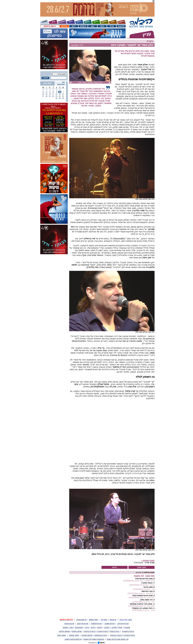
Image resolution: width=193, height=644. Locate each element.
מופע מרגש (148, 587)
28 (63, 98)
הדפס (115, 567)
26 (46, 96)
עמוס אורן (75, 45)
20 (43, 94)
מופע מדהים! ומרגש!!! (144, 579)
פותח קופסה (74, 635)
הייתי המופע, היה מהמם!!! (142, 608)
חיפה (102, 26)
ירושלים (83, 26)
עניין (71, 627)
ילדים (93, 627)
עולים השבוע (77, 631)
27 (43, 96)
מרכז (112, 26)
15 (60, 94)
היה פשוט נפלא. (146, 600)
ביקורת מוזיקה (129, 635)
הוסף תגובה (142, 567)
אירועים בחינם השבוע (73, 639)
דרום (74, 26)
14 (63, 94)
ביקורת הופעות (116, 635)
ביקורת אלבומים (101, 635)
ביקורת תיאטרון (128, 631)
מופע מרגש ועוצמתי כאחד (142, 596)
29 (60, 98)
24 (53, 96)
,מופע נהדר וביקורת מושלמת (141, 604)
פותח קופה (62, 635)
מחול (120, 627)
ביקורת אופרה (102, 631)
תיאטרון (127, 627)
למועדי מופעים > (148, 561)
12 (46, 92)
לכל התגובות (139, 576)
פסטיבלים (79, 627)
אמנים (65, 627)
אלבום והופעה (87, 635)
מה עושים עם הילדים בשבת (118, 639)
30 (56, 98)
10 (53, 92)
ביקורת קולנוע (90, 631)
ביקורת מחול (114, 631)
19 (46, 94)
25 (50, 96)
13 (43, 92)
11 (50, 92)
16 (56, 94)
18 (50, 94)
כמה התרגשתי (147, 591)
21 (63, 96)
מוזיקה (114, 627)
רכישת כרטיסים (50, 26)
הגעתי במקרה (147, 583)
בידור (87, 627)
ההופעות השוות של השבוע (94, 639)
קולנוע (107, 627)
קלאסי (100, 627)
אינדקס (64, 26)
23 (56, 96)
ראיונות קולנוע (65, 631)
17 (53, 94)
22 (60, 96)
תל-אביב (121, 26)
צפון (93, 26)
